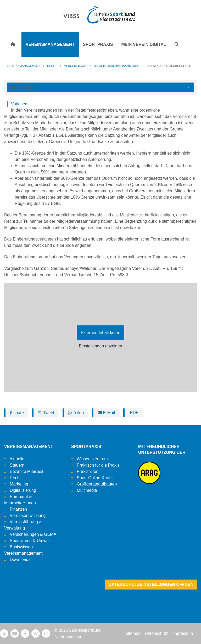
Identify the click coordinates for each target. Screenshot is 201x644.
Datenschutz (156, 633)
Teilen (76, 413)
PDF (133, 413)
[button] (177, 45)
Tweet (46, 413)
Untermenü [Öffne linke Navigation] (23, 87)
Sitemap (133, 633)
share (17, 413)
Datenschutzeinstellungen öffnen (151, 584)
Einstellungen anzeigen (100, 346)
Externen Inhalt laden (100, 333)
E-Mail (106, 413)
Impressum (183, 633)
